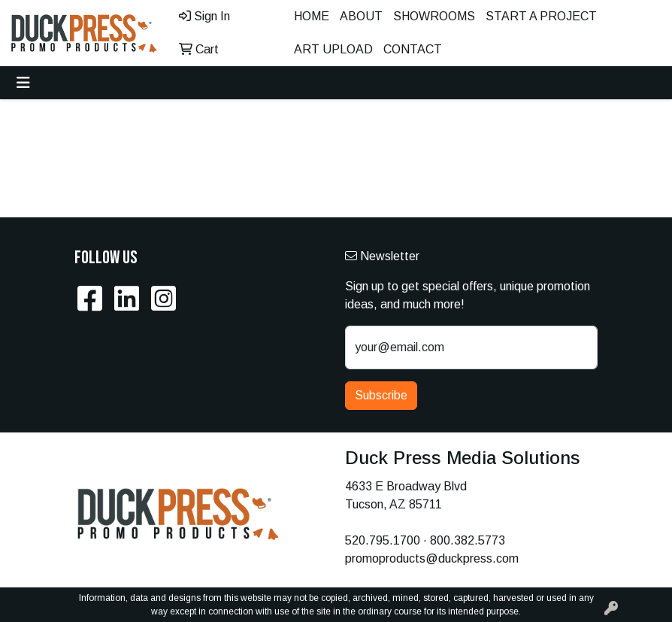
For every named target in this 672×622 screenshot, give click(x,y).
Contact (413, 49)
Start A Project (541, 16)
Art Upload (333, 49)
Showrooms (434, 16)
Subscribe (381, 395)
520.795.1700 (383, 540)
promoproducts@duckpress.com (432, 558)
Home (312, 16)
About (361, 16)
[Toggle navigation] (23, 83)
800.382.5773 (468, 540)
